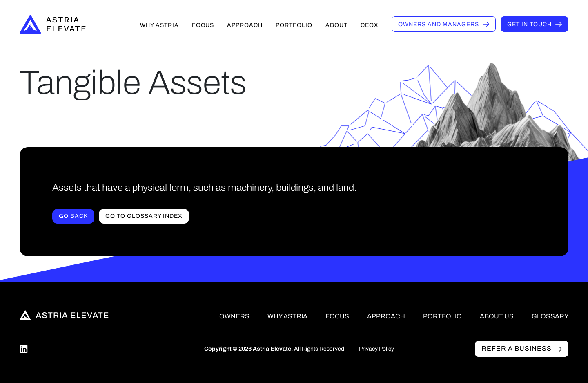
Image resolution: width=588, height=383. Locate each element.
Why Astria (159, 25)
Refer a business (517, 348)
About (336, 25)
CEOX (370, 25)
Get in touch (529, 24)
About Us (497, 316)
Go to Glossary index (144, 216)
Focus (203, 25)
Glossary (550, 316)
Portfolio (294, 25)
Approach (245, 25)
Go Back (73, 216)
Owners (439, 24)
